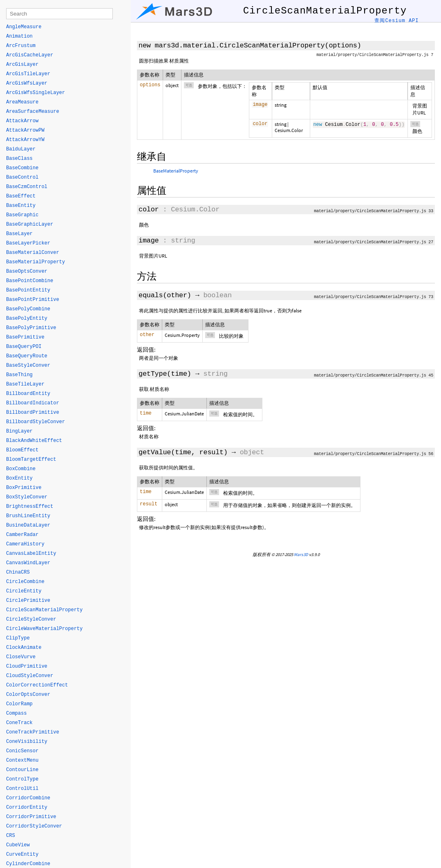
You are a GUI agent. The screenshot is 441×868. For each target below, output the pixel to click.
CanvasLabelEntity (31, 554)
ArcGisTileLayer (28, 74)
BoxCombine (21, 469)
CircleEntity (24, 591)
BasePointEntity (28, 290)
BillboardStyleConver (36, 422)
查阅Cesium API (396, 21)
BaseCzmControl (27, 187)
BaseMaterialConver (33, 253)
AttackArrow (22, 121)
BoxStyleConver (27, 497)
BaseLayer (19, 234)
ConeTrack (19, 723)
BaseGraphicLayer (30, 224)
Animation (19, 36)
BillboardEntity (28, 394)
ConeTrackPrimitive (33, 732)
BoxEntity (19, 478)
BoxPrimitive (24, 488)
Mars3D (301, 554)
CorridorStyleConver (34, 826)
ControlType (22, 779)
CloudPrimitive (27, 666)
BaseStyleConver (28, 366)
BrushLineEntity (28, 516)
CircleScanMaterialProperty (44, 610)
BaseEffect (21, 196)
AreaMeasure (22, 102)
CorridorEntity (27, 807)
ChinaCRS (18, 572)
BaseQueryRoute (27, 356)
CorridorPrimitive (31, 817)
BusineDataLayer (28, 525)
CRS (11, 836)
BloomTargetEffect (31, 460)
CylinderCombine (28, 864)
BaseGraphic (22, 215)
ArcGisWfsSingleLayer (36, 93)
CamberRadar (22, 535)
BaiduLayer (21, 149)
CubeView (18, 845)
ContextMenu (22, 760)
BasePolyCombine (28, 309)
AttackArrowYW (25, 140)
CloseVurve (21, 657)
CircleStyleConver (31, 619)
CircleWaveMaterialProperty (44, 629)
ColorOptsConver (28, 695)
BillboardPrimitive (33, 413)
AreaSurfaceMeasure (33, 112)
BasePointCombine (30, 281)
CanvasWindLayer (28, 563)
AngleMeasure (24, 27)
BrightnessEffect (30, 507)
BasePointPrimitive (33, 300)
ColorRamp (19, 704)
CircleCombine (25, 582)
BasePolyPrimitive (31, 328)
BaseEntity (21, 206)
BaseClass (19, 159)
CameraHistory (25, 544)
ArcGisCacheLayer (30, 55)
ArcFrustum (21, 46)
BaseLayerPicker (28, 243)
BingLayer (19, 431)
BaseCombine (22, 168)
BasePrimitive (25, 337)
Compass (16, 713)
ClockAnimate (24, 648)
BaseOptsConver (27, 271)
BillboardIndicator (33, 403)
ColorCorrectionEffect (37, 685)
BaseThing (19, 375)
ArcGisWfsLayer (27, 83)
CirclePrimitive (28, 601)
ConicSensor (22, 751)
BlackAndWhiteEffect (34, 441)
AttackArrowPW (25, 130)
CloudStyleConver (30, 676)
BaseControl (22, 177)
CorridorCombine (28, 798)
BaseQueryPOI (24, 347)
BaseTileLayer (25, 384)
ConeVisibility (27, 742)
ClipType (18, 638)
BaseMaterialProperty (176, 171)
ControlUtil (22, 789)
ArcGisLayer (22, 65)
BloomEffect (22, 450)
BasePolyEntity (27, 318)
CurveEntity (22, 855)
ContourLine (22, 770)
